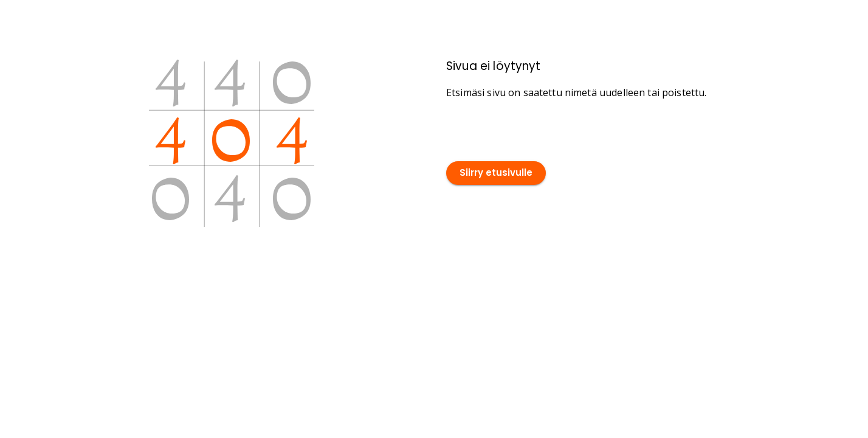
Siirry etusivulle (496, 173)
